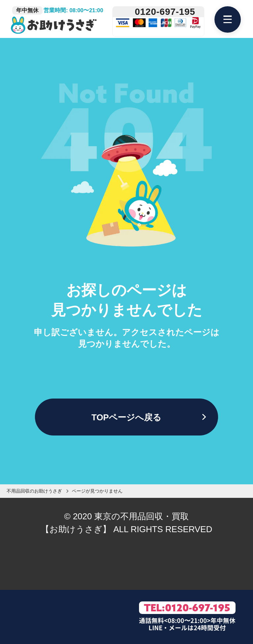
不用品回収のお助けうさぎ (34, 491)
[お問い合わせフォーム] (73, 617)
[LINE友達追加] (27, 617)
